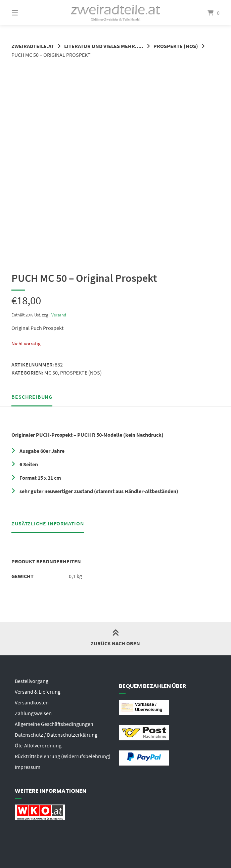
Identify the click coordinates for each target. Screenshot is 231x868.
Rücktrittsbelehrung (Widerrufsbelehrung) (63, 756)
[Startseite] (116, 13)
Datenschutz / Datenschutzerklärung (56, 735)
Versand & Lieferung (38, 692)
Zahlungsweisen (33, 713)
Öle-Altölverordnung (38, 745)
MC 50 (51, 373)
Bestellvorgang (32, 681)
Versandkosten (32, 702)
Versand (59, 315)
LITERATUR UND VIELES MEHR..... (104, 46)
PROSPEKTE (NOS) (176, 46)
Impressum (28, 767)
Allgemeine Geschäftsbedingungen (54, 724)
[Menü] (27, 13)
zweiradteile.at (33, 46)
